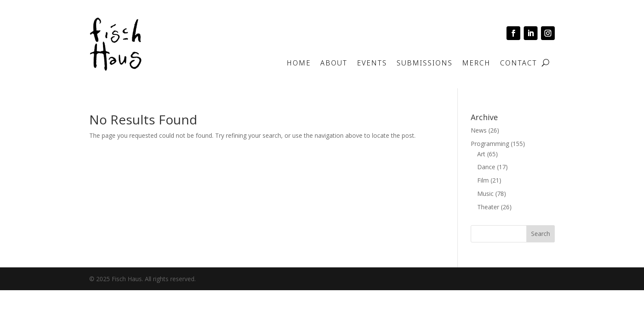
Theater (488, 207)
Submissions (425, 64)
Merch (476, 64)
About (334, 64)
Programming (490, 144)
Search (541, 234)
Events (372, 64)
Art (481, 154)
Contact (519, 64)
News (479, 130)
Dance (486, 167)
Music (485, 194)
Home (299, 64)
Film (483, 180)
